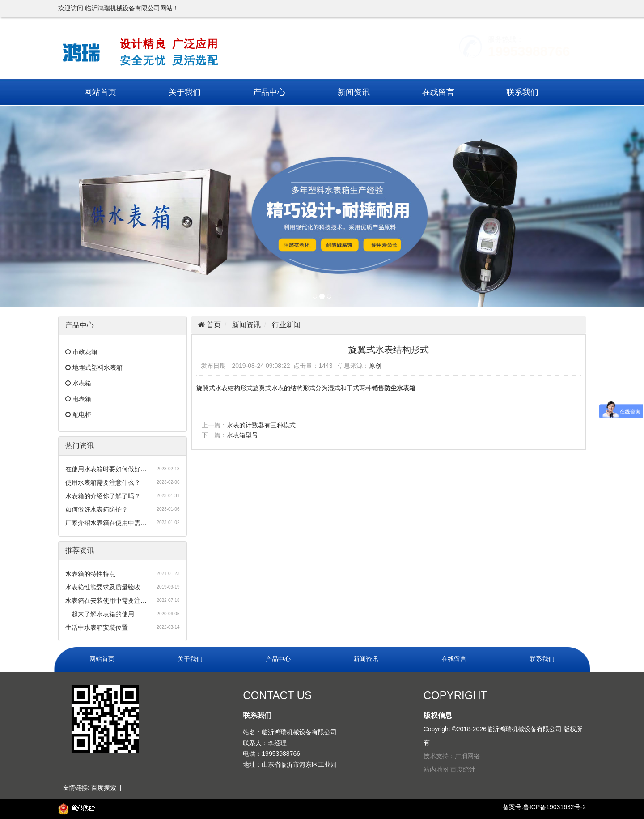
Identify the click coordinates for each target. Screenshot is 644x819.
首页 (213, 325)
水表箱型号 (242, 435)
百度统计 (463, 769)
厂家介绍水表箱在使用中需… (106, 523)
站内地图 (436, 769)
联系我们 (522, 92)
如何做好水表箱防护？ (97, 509)
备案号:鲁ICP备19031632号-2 (544, 807)
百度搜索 (104, 788)
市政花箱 (85, 352)
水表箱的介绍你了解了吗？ (103, 496)
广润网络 (467, 756)
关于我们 (185, 92)
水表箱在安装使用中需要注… (106, 601)
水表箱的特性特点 (90, 574)
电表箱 (82, 399)
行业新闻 (286, 325)
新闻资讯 (354, 92)
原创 (375, 366)
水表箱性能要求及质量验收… (106, 587)
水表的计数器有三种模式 (261, 425)
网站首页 (100, 92)
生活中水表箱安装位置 (97, 627)
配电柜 (82, 414)
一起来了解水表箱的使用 (100, 614)
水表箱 (82, 383)
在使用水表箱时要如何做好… (106, 469)
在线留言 (438, 92)
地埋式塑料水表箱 (97, 367)
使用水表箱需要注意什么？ (103, 482)
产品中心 (269, 92)
